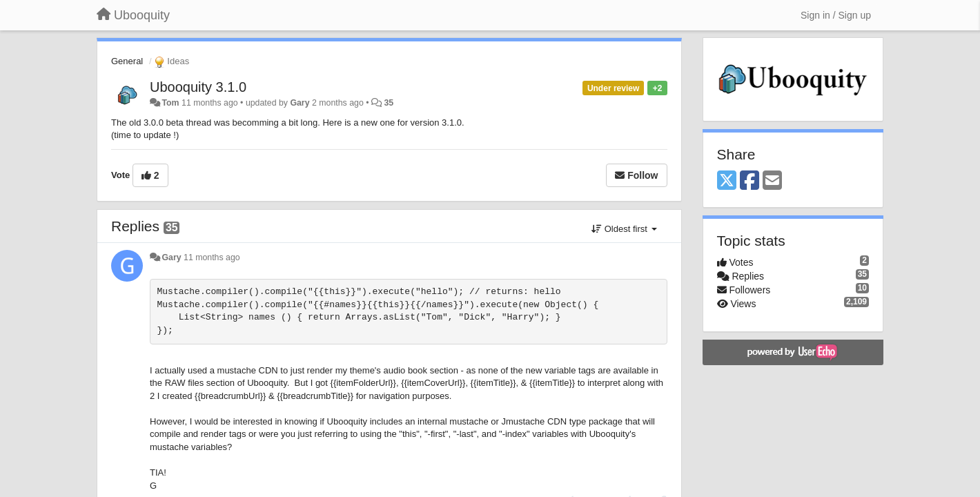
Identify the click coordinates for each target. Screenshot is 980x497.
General (127, 61)
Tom (170, 103)
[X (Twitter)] (727, 181)
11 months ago (212, 257)
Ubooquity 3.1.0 (198, 87)
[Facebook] (749, 181)
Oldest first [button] (624, 229)
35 (389, 103)
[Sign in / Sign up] (836, 15)
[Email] (772, 181)
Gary (300, 103)
